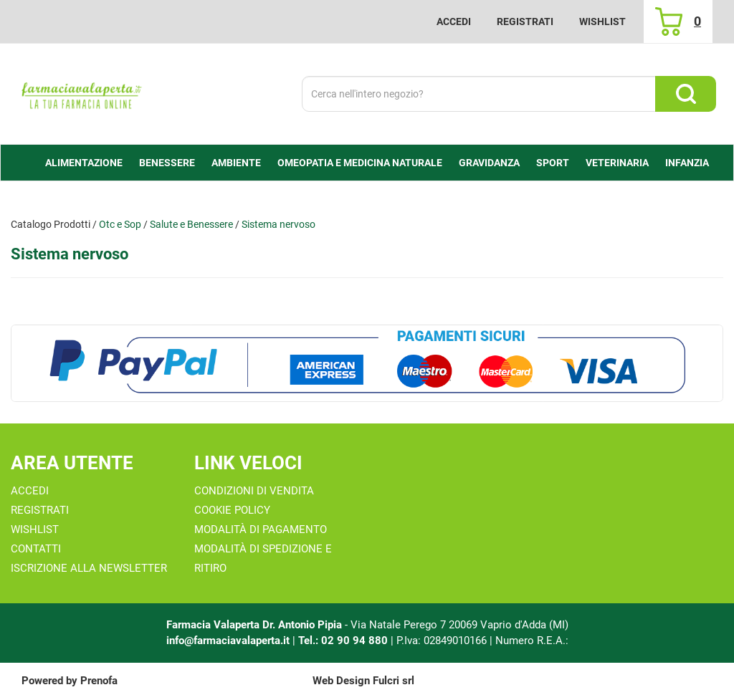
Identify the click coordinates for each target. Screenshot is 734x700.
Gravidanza (489, 163)
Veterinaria (617, 163)
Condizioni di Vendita (254, 491)
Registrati (525, 21)
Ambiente (236, 163)
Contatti (36, 549)
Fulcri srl (394, 681)
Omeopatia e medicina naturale (360, 163)
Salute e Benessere (191, 224)
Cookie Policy (232, 510)
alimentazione (84, 163)
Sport (553, 163)
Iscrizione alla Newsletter (89, 568)
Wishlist (602, 21)
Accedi (454, 21)
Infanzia (687, 163)
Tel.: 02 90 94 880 (344, 641)
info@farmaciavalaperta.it (228, 641)
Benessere (167, 163)
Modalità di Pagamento (261, 529)
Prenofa (99, 681)
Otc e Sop (120, 224)
